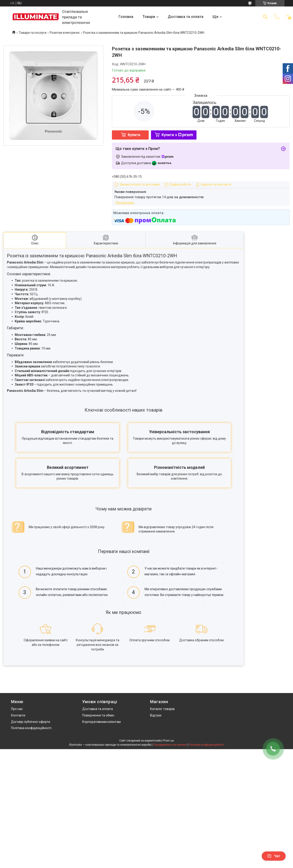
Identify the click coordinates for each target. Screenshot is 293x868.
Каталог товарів (162, 709)
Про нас (17, 709)
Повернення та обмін (98, 715)
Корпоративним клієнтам (101, 722)
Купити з (177, 135)
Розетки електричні (65, 33)
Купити (134, 135)
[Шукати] (265, 17)
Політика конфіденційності (31, 728)
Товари (149, 17)
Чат (274, 856)
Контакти (18, 715)
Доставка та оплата (186, 17)
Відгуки (156, 715)
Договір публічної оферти (31, 722)
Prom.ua (168, 741)
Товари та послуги (33, 33)
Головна (126, 17)
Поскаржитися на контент (170, 745)
